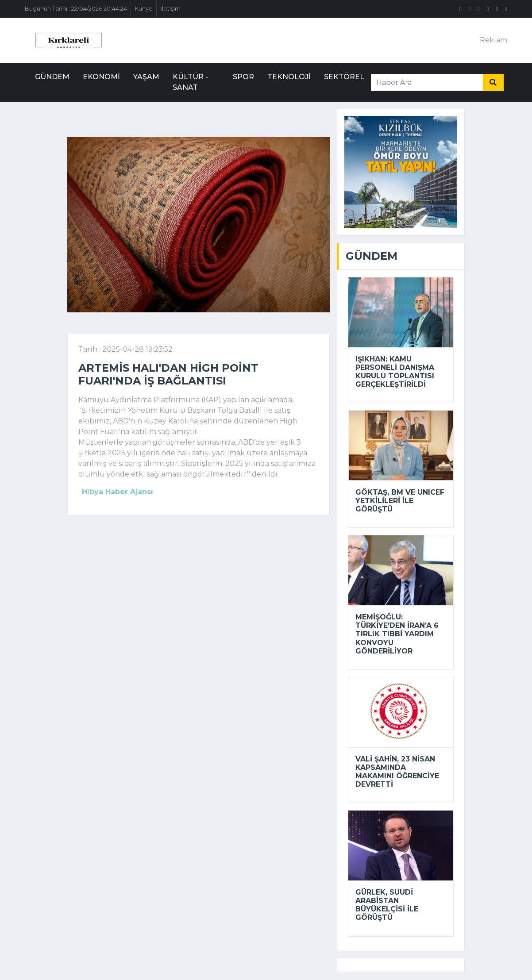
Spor (243, 77)
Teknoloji (289, 77)
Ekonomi (101, 77)
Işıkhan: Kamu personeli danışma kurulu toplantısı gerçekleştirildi (395, 372)
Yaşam (146, 77)
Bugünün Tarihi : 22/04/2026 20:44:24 (76, 9)
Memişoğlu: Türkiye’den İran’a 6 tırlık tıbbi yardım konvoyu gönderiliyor (397, 634)
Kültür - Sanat (190, 82)
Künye (144, 9)
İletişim (170, 9)
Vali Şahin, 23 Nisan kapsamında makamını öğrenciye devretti (397, 772)
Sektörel (344, 77)
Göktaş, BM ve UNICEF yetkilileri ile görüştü (400, 501)
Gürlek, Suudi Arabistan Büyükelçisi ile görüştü (387, 905)
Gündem (52, 77)
